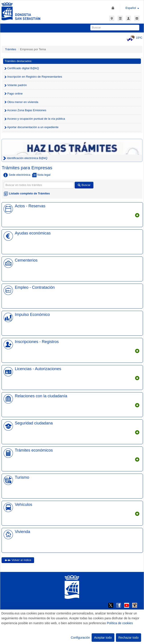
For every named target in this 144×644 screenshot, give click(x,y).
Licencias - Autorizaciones (38, 369)
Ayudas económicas (33, 233)
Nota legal (41, 175)
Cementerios (26, 260)
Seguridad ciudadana (34, 423)
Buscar (84, 185)
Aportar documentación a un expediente (31, 127)
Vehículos (23, 505)
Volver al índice (18, 560)
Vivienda (22, 532)
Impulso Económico (32, 315)
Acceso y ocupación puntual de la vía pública (35, 119)
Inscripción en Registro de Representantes (33, 77)
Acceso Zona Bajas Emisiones (25, 110)
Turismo (22, 477)
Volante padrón (16, 85)
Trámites (10, 49)
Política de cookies (120, 623)
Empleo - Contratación (35, 287)
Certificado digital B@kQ (22, 68)
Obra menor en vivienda (21, 102)
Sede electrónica (17, 175)
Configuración (80, 638)
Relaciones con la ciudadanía (41, 396)
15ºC (134, 38)
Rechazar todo (129, 638)
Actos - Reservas (30, 206)
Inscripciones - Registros (37, 342)
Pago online (13, 94)
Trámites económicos (34, 450)
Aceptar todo (103, 638)
